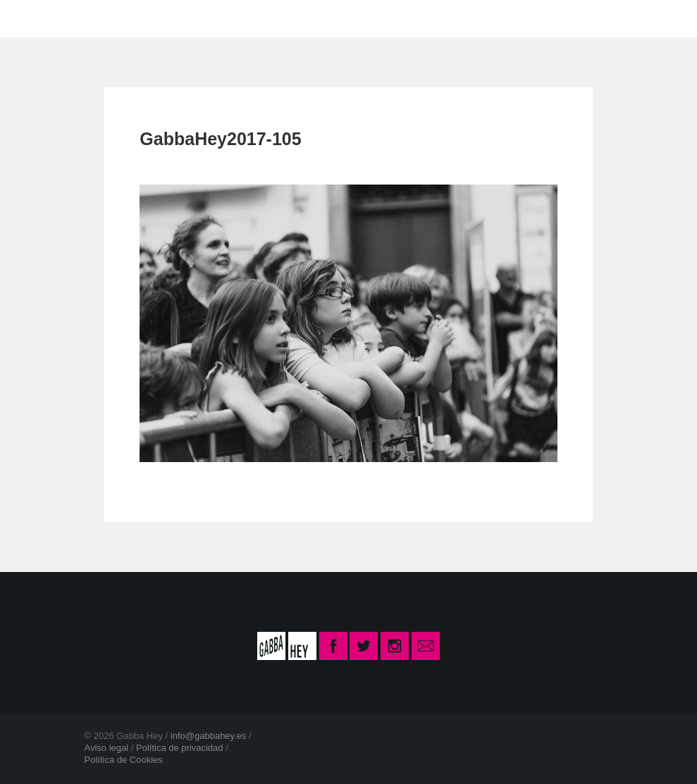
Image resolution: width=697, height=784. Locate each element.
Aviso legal (107, 748)
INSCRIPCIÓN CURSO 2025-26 (487, 18)
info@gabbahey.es (209, 736)
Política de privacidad (180, 748)
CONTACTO (323, 18)
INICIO (129, 18)
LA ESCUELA (218, 18)
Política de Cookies (124, 760)
